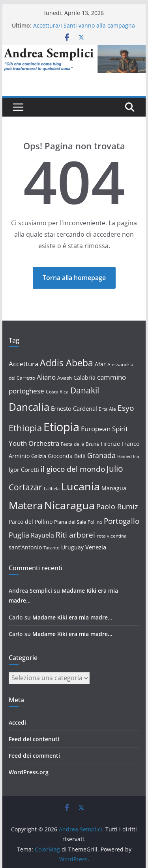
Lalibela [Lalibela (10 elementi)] (52, 489)
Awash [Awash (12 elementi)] (65, 378)
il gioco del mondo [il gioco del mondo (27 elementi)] (73, 469)
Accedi (17, 722)
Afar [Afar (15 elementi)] (100, 364)
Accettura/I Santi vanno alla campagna (84, 25)
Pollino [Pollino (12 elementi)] (95, 522)
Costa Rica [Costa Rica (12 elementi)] (57, 392)
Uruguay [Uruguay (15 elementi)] (72, 547)
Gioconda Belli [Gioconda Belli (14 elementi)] (67, 456)
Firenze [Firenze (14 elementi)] (110, 444)
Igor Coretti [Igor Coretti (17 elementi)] (24, 469)
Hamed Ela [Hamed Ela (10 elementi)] (128, 456)
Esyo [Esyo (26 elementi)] (126, 408)
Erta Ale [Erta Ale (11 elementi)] (107, 409)
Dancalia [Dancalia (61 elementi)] (29, 407)
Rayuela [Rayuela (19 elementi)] (42, 535)
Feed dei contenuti (34, 739)
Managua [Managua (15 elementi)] (114, 488)
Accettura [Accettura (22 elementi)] (23, 364)
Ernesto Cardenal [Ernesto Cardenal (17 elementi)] (74, 408)
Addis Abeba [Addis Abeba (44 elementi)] (67, 363)
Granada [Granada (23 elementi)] (101, 455)
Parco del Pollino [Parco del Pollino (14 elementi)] (31, 522)
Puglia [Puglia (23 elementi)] (19, 535)
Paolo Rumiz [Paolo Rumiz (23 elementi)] (117, 506)
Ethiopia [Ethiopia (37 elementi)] (25, 428)
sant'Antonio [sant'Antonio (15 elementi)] (25, 547)
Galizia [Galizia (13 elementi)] (39, 456)
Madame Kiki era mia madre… (72, 617)
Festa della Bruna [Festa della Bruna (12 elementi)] (80, 444)
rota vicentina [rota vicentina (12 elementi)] (112, 536)
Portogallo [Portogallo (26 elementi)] (122, 521)
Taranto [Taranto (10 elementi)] (52, 548)
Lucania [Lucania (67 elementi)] (81, 486)
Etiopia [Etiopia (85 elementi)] (61, 427)
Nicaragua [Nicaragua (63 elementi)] (69, 505)
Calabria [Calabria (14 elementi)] (84, 377)
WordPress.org (29, 772)
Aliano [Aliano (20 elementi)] (46, 377)
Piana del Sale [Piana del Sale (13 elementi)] (70, 522)
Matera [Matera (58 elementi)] (26, 505)
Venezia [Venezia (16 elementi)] (96, 547)
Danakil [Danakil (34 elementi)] (85, 390)
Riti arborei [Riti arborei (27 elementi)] (75, 535)
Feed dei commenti (34, 756)
